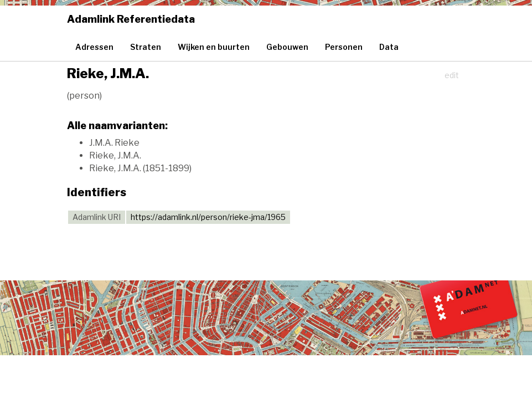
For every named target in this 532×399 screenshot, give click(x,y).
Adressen (94, 47)
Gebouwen (287, 47)
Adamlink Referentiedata (131, 19)
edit (452, 75)
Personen (344, 47)
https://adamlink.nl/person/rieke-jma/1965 (208, 217)
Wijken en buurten (214, 47)
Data (389, 47)
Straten (146, 47)
